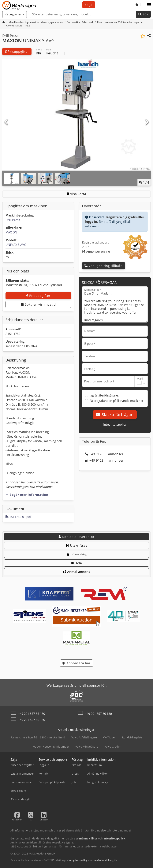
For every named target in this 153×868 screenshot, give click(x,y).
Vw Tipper (109, 737)
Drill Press (13, 220)
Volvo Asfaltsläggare (84, 737)
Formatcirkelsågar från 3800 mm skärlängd (38, 737)
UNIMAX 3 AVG (16, 245)
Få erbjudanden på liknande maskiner (117, 401)
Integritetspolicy (115, 424)
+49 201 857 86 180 (32, 714)
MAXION (11, 232)
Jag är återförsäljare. (104, 395)
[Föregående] (6, 122)
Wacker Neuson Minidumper (51, 747)
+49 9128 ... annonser (104, 454)
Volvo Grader (113, 747)
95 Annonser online (96, 252)
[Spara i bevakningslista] (143, 36)
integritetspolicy (78, 860)
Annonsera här (76, 663)
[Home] (36, 22)
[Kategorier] (15, 14)
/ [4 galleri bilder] (144, 182)
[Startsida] (4, 22)
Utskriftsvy (77, 545)
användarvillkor (103, 860)
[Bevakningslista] (137, 5)
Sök (143, 14)
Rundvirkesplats (132, 737)
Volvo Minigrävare (87, 747)
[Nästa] (147, 122)
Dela (76, 563)
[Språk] (143, 5)
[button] (149, 5)
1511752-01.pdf (18, 517)
